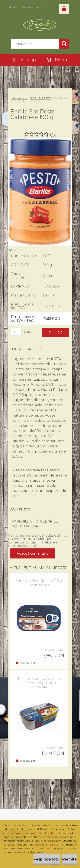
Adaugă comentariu (33, 553)
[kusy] (16, 332)
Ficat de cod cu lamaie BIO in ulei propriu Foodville (39, 683)
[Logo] (40, 25)
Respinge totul (47, 859)
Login (14, 7)
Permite (69, 859)
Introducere (19, 98)
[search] (64, 44)
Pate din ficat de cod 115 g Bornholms (39, 583)
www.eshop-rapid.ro (48, 795)
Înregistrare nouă (31, 7)
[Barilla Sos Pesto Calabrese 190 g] (40, 140)
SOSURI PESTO (41, 98)
